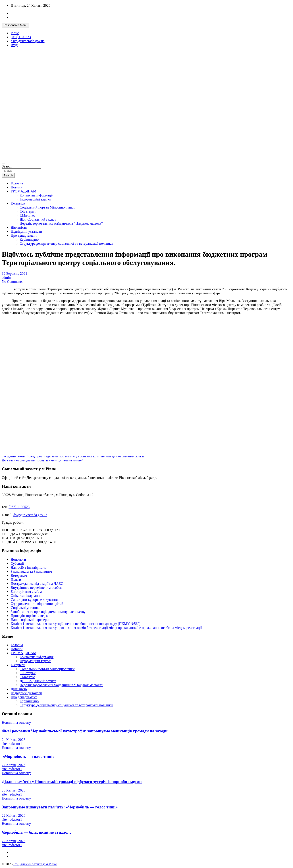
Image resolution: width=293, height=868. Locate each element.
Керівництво (29, 239)
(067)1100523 (21, 37)
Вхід (14, 45)
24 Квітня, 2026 (14, 740)
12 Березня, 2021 (15, 274)
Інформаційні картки (35, 199)
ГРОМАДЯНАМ (24, 191)
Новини (17, 187)
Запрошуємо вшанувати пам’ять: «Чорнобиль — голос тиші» (60, 807)
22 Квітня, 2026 (14, 815)
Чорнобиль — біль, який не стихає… (36, 832)
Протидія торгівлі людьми (31, 616)
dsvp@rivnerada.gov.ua (28, 41)
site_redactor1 (12, 744)
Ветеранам (19, 576)
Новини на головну (16, 722)
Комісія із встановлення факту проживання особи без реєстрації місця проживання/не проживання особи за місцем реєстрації (106, 628)
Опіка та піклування (26, 596)
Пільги (16, 580)
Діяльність (19, 227)
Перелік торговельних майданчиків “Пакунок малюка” (61, 223)
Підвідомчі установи (26, 231)
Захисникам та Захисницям (31, 571)
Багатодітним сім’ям (26, 592)
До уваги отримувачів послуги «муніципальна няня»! (42, 460)
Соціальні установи (26, 608)
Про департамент (24, 235)
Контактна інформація (37, 195)
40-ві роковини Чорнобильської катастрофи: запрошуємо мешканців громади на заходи (85, 731)
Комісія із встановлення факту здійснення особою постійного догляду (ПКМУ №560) (76, 624)
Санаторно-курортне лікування (34, 600)
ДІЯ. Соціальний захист (38, 219)
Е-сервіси (18, 203)
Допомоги (18, 559)
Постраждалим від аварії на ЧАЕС (37, 584)
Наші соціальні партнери (30, 620)
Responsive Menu (16, 25)
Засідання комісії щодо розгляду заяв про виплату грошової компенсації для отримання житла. (74, 456)
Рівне (15, 33)
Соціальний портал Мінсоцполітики (47, 207)
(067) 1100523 (19, 507)
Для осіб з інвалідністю (29, 567)
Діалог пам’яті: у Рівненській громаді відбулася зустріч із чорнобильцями (72, 782)
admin (6, 278)
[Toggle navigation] (4, 163)
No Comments (12, 282)
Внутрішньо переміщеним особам (37, 588)
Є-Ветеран (28, 211)
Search (7, 166)
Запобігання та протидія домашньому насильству (48, 612)
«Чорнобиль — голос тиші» (28, 756)
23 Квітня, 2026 (14, 790)
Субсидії (17, 563)
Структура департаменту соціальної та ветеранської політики (66, 243)
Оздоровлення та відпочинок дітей (37, 604)
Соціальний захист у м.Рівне (35, 864)
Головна (17, 183)
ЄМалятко (27, 215)
